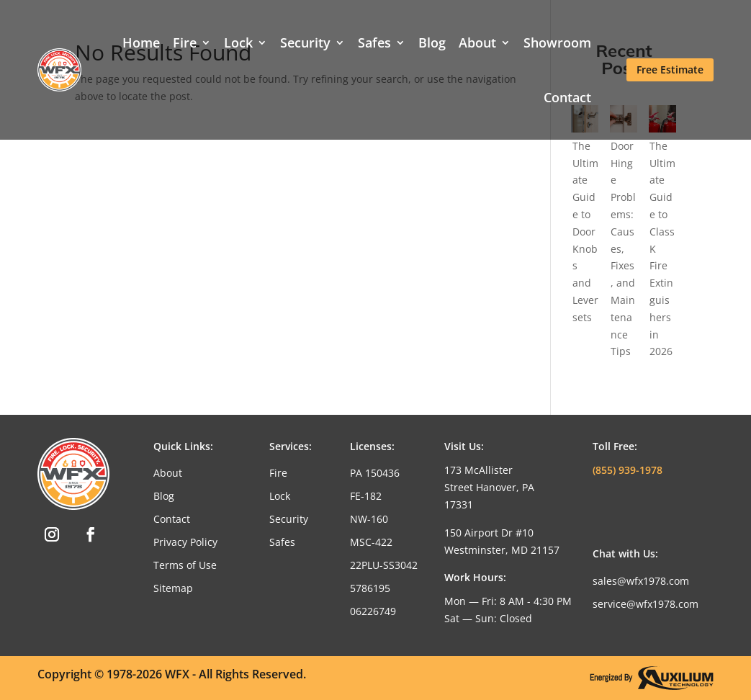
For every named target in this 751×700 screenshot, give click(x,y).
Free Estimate (670, 69)
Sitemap (173, 588)
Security (305, 42)
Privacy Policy (185, 542)
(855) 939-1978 (628, 470)
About (477, 42)
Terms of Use (185, 565)
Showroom (557, 42)
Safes (374, 42)
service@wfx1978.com (646, 604)
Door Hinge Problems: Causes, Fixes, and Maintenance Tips (623, 249)
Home (141, 42)
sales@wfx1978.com (641, 581)
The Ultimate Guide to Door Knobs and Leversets (585, 232)
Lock (238, 42)
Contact (567, 97)
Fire (185, 42)
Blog (432, 42)
